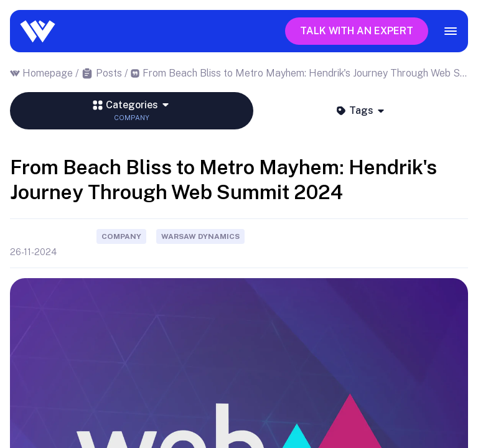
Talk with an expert (357, 31)
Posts (109, 73)
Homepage (48, 73)
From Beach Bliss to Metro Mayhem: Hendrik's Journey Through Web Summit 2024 (306, 73)
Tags (361, 110)
